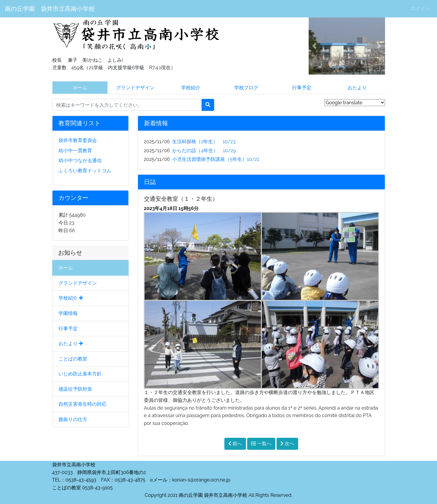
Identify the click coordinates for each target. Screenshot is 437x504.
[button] (314, 46)
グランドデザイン (135, 88)
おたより (357, 88)
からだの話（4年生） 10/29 (204, 151)
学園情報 (68, 313)
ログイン (420, 9)
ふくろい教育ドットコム (85, 171)
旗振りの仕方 (73, 419)
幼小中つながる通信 (80, 160)
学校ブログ (246, 88)
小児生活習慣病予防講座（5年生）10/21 (216, 159)
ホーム (80, 88)
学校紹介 (191, 88)
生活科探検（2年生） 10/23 (204, 142)
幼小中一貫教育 (75, 151)
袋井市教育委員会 (78, 140)
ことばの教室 (73, 359)
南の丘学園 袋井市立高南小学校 (50, 9)
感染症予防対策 (75, 389)
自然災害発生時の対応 (82, 404)
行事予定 (302, 88)
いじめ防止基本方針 (80, 374)
